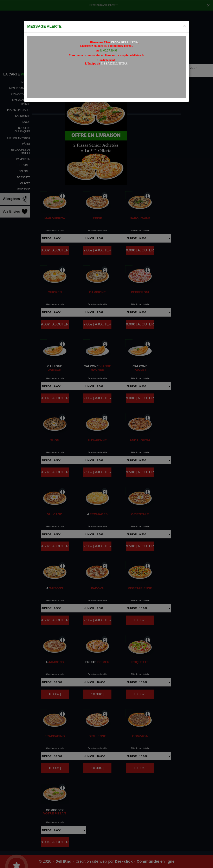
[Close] (185, 26)
